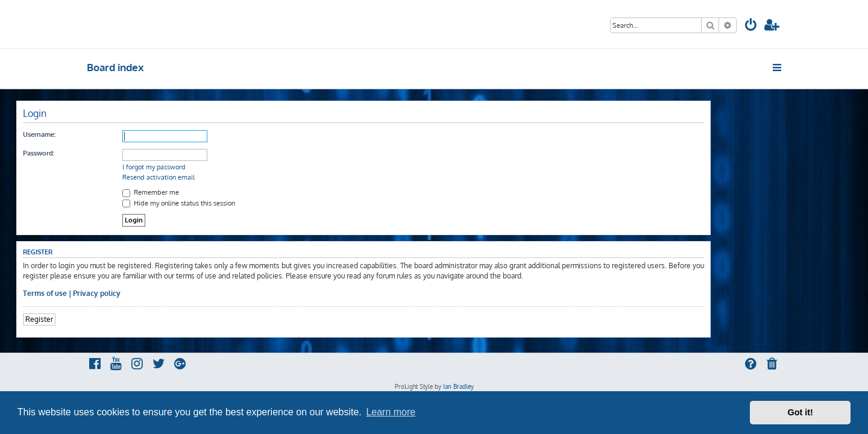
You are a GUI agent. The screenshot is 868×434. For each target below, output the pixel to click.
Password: (109, 153)
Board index (115, 67)
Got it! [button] (800, 412)
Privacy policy (167, 293)
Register (110, 319)
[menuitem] (751, 26)
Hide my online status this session (249, 203)
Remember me (221, 192)
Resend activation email (229, 177)
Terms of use (115, 293)
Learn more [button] (391, 412)
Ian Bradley (458, 386)
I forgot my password (225, 167)
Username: (110, 134)
